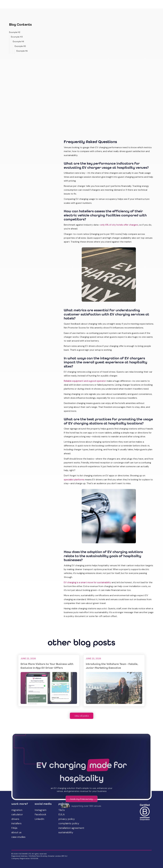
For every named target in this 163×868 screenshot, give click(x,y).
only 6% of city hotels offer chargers (119, 225)
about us (16, 833)
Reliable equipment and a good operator (85, 381)
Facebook (40, 815)
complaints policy (69, 824)
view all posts (82, 716)
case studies (18, 837)
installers (16, 824)
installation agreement (71, 828)
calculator (17, 815)
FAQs (14, 828)
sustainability (66, 833)
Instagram (41, 810)
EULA (62, 815)
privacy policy (67, 819)
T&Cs (62, 810)
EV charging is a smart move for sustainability (87, 582)
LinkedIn (39, 819)
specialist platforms (74, 480)
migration (17, 810)
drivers (15, 819)
